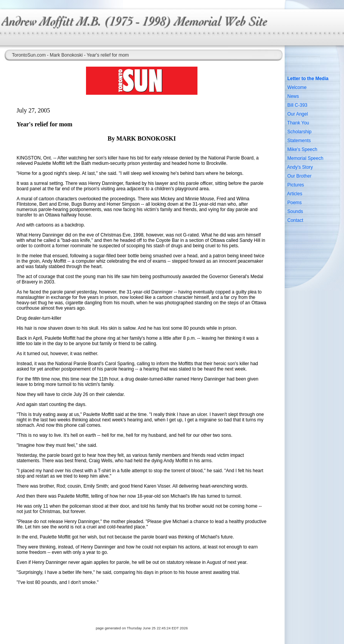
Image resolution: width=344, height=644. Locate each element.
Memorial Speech (305, 158)
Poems (294, 203)
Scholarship (299, 132)
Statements (299, 141)
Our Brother (299, 176)
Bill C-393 (297, 105)
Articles (294, 194)
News (293, 96)
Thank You (298, 123)
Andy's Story (300, 167)
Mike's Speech (302, 149)
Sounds (295, 211)
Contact (295, 220)
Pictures (296, 185)
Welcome (297, 87)
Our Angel (298, 114)
